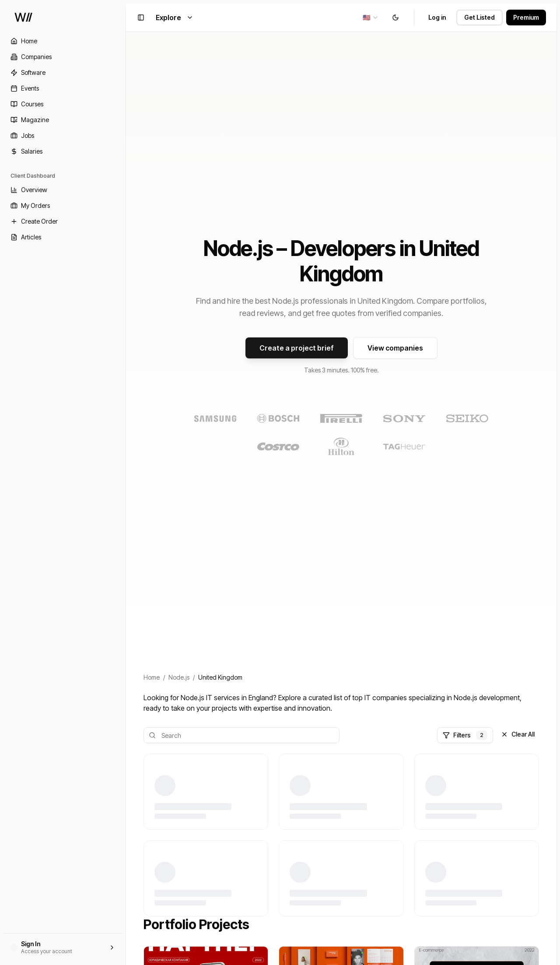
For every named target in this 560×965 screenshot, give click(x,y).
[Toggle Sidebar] (126, 482)
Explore (175, 18)
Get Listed (479, 17)
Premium (526, 17)
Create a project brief (297, 348)
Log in (437, 17)
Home (152, 677)
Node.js (179, 677)
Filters (465, 735)
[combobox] (371, 18)
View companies (395, 348)
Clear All (518, 734)
